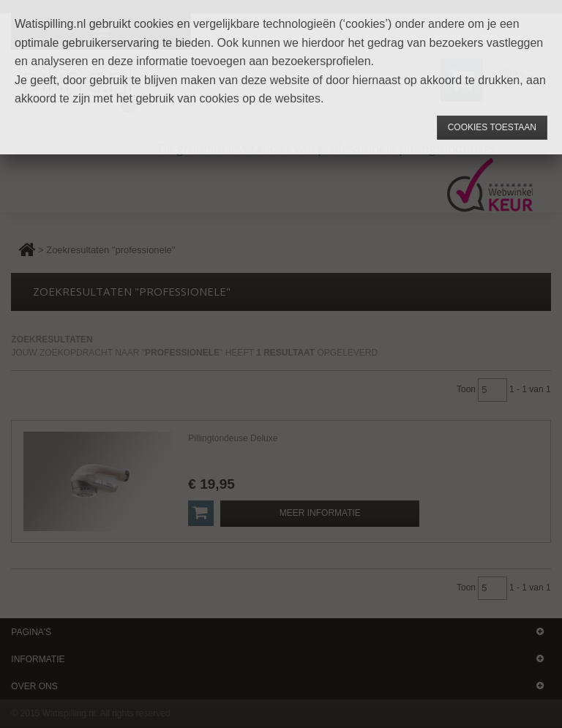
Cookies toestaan (492, 127)
